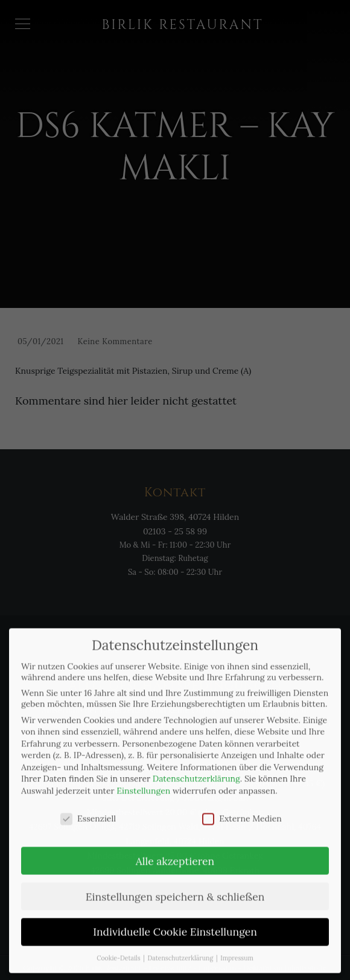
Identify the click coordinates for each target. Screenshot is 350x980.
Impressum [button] (237, 942)
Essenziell (88, 802)
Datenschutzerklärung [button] (181, 942)
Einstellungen (143, 775)
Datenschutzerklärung (196, 763)
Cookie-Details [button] (119, 942)
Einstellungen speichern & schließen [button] (175, 880)
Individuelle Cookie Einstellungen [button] (175, 916)
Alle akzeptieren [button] (175, 844)
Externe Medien (242, 802)
